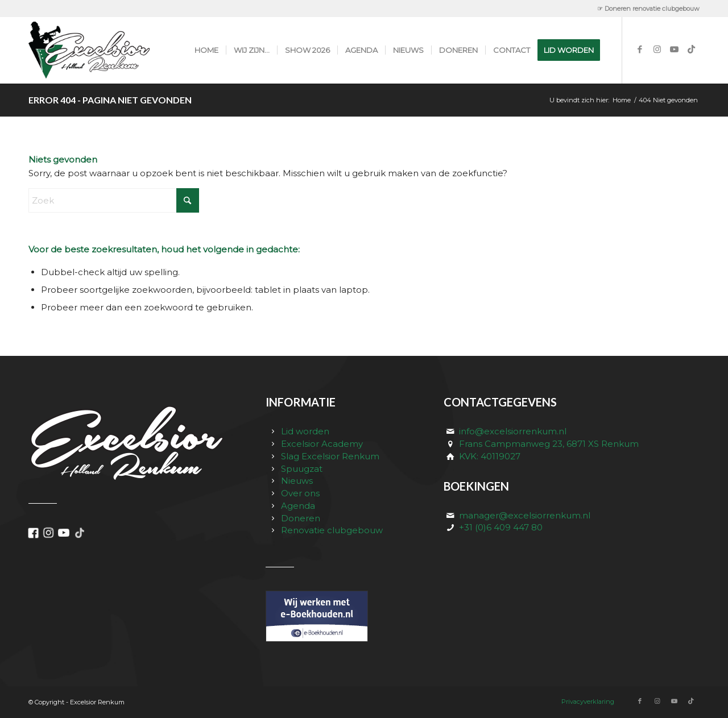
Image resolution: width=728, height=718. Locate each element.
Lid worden (305, 431)
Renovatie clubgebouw (332, 530)
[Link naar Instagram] (657, 49)
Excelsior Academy (322, 444)
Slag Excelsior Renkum (330, 456)
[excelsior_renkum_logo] (102, 50)
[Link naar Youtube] (674, 49)
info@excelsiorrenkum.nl (513, 431)
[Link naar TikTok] (691, 49)
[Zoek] (114, 200)
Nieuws (297, 481)
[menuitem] (646, 9)
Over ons (300, 493)
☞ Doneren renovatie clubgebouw (648, 9)
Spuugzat (302, 469)
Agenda (298, 506)
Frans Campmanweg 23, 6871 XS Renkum (549, 444)
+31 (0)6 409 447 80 (501, 527)
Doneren (301, 518)
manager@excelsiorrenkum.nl (525, 515)
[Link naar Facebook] (640, 49)
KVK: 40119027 (490, 456)
